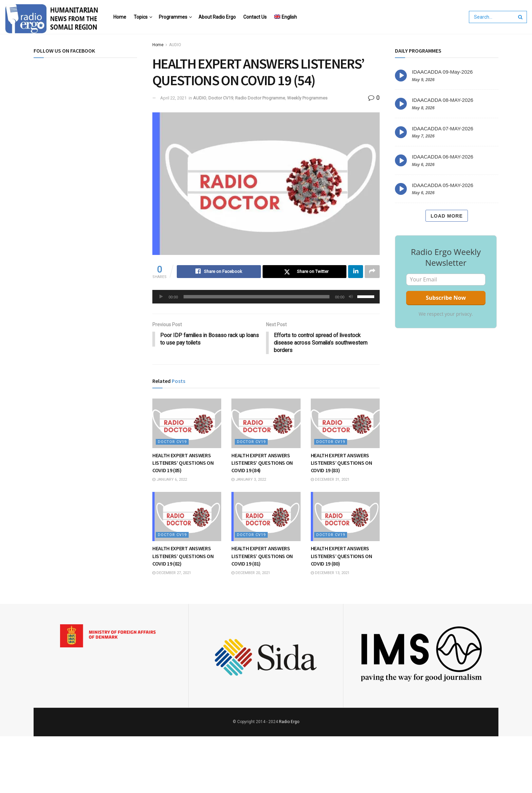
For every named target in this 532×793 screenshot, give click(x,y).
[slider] (257, 297)
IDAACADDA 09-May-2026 (442, 72)
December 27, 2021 (172, 573)
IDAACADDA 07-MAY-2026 (443, 128)
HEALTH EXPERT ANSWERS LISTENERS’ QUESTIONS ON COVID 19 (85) (183, 463)
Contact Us (255, 17)
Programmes (173, 17)
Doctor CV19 (221, 98)
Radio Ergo (289, 722)
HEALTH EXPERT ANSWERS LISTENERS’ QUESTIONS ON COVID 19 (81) (262, 557)
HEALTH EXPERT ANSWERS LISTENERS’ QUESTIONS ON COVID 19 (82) (183, 557)
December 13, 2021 (330, 573)
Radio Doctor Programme (260, 98)
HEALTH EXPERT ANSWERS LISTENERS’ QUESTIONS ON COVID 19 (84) (262, 463)
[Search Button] (521, 17)
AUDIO (175, 45)
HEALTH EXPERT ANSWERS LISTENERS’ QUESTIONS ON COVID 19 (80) (341, 557)
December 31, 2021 (330, 480)
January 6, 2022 (170, 480)
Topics (141, 17)
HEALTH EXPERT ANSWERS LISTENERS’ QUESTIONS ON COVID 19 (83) (341, 463)
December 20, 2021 (251, 573)
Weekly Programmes (307, 98)
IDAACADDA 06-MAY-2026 (443, 157)
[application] (266, 297)
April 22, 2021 (173, 98)
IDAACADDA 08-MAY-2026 (443, 100)
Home (120, 17)
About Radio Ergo (217, 17)
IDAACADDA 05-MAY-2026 (443, 185)
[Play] (161, 297)
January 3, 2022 (249, 480)
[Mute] (351, 297)
